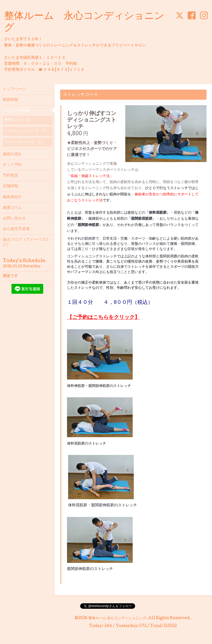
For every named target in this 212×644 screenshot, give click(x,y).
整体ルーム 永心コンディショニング (117, 618)
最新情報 (10, 100)
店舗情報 (10, 186)
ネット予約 (12, 165)
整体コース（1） (18, 120)
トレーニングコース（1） (26, 131)
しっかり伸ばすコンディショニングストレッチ (92, 120)
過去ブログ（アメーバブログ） (26, 242)
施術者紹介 (12, 197)
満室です (10, 276)
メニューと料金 (16, 111)
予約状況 (10, 176)
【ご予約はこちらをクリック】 (103, 317)
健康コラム (12, 208)
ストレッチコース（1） (24, 142)
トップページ (14, 89)
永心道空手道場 (16, 229)
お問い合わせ (14, 219)
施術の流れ (12, 154)
